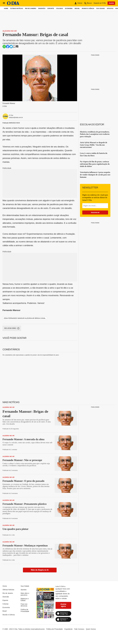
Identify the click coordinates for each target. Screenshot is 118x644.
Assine (111, 3)
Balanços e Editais (25, 600)
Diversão (42, 8)
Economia (69, 8)
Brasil (77, 8)
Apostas (110, 8)
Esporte (51, 8)
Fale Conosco (79, 629)
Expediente (68, 629)
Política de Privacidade (25, 610)
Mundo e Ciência (88, 8)
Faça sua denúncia (24, 605)
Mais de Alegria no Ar (40, 570)
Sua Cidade (100, 8)
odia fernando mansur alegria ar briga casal (25, 318)
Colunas (60, 8)
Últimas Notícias (17, 8)
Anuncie (42, 629)
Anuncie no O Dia (100, 3)
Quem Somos (91, 629)
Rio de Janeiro (31, 8)
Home (6, 8)
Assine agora (63, 605)
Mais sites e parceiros (25, 594)
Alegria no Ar (10, 31)
